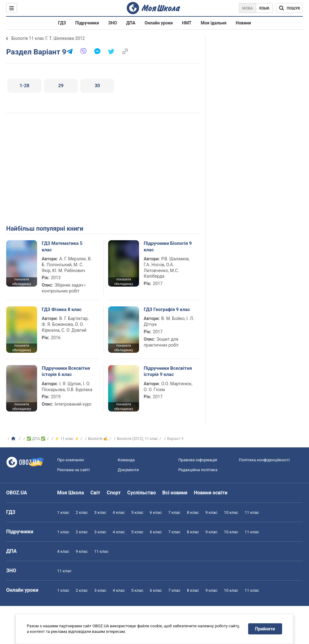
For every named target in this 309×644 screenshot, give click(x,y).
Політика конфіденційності (264, 460)
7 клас (174, 512)
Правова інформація (198, 460)
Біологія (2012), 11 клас (138, 439)
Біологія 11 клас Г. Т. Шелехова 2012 (48, 38)
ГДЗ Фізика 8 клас (62, 309)
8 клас (193, 512)
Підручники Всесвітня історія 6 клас (66, 371)
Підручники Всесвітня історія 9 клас (168, 371)
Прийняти (265, 629)
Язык (264, 8)
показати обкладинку (21, 282)
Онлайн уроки (159, 23)
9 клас (212, 512)
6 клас (156, 512)
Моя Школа (71, 493)
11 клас (252, 512)
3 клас (100, 512)
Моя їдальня (214, 23)
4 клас (119, 512)
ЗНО (112, 23)
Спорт (114, 493)
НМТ (187, 23)
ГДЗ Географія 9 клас (167, 309)
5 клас (137, 512)
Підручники (87, 23)
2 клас (82, 512)
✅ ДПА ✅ (36, 439)
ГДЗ (62, 23)
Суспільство (142, 493)
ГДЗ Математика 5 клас (62, 246)
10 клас (231, 512)
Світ (95, 493)
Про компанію (71, 460)
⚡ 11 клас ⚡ (67, 439)
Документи (128, 470)
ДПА (131, 23)
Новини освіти (210, 493)
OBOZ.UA (17, 493)
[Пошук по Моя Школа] (289, 8)
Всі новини (175, 493)
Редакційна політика (198, 470)
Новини (243, 23)
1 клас (63, 512)
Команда (126, 460)
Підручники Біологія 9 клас (168, 246)
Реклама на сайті (73, 470)
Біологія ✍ (98, 439)
